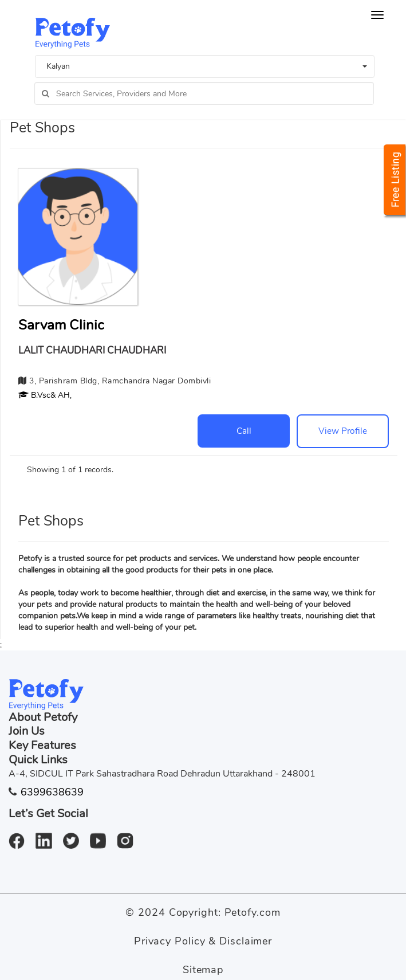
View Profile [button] (343, 431)
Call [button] (244, 431)
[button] (45, 395)
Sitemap (203, 970)
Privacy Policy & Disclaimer (203, 941)
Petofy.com (253, 912)
